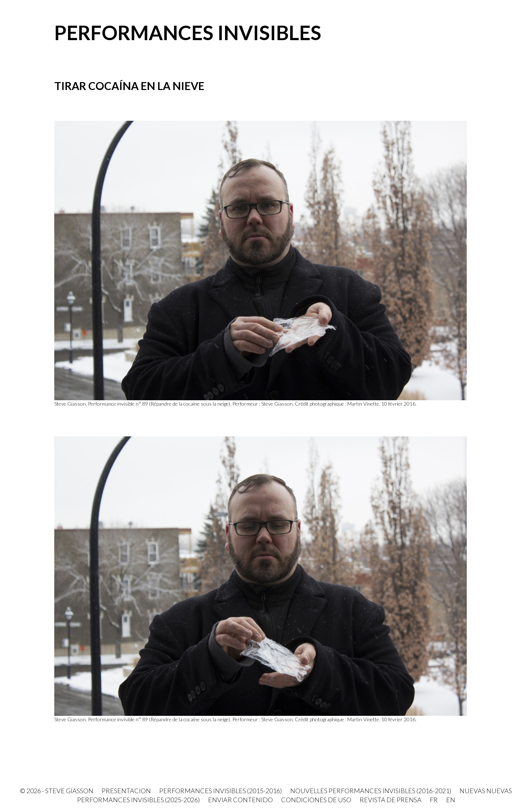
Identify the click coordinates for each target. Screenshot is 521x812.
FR (434, 800)
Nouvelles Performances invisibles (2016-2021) (371, 791)
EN (451, 800)
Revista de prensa (391, 800)
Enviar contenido (240, 800)
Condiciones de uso (316, 800)
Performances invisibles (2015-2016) (221, 791)
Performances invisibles (188, 33)
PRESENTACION (126, 791)
